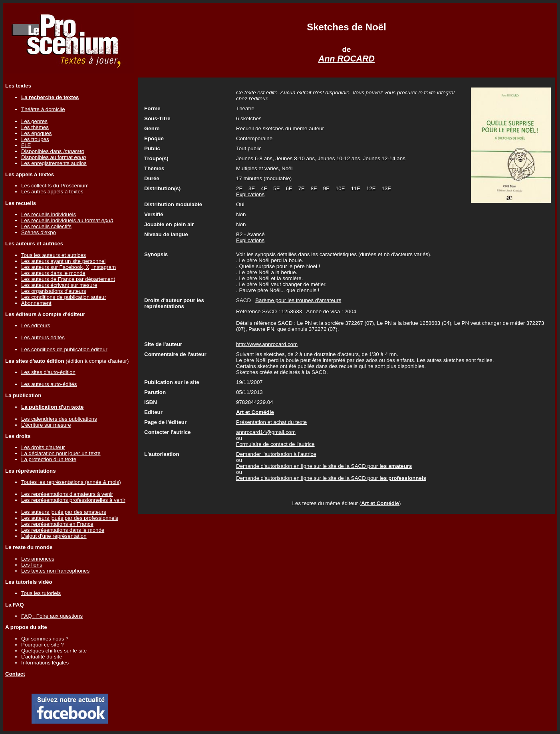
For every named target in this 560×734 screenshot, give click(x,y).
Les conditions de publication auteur (64, 297)
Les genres (34, 121)
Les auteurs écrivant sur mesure (59, 285)
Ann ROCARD (347, 59)
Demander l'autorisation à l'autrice (276, 454)
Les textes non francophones (55, 571)
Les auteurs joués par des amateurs (64, 512)
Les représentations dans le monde (63, 530)
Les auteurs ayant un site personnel (63, 261)
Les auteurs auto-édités (49, 384)
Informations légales (45, 663)
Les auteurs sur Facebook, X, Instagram (69, 267)
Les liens (32, 565)
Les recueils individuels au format (67, 220)
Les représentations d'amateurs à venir (67, 494)
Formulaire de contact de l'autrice (275, 444)
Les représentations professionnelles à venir (73, 500)
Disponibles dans (53, 151)
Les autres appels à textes (52, 192)
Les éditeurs (36, 325)
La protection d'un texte (49, 459)
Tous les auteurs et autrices (54, 255)
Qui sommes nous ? (45, 639)
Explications (250, 194)
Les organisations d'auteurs (54, 291)
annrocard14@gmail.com (266, 432)
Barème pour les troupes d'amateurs (298, 300)
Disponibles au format (54, 157)
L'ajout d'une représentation (54, 536)
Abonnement (36, 303)
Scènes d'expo (39, 232)
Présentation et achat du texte (271, 422)
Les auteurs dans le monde (53, 273)
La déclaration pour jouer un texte (61, 453)
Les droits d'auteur (43, 447)
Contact (15, 674)
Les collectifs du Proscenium (55, 186)
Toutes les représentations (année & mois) (71, 482)
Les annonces (38, 559)
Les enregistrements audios (54, 163)
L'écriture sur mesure (46, 425)
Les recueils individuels (49, 214)
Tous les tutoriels (41, 593)
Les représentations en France (57, 524)
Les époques (36, 133)
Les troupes (35, 139)
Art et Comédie (380, 503)
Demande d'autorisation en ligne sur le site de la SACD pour (324, 466)
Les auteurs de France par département (68, 279)
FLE (26, 145)
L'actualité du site (42, 657)
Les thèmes (35, 127)
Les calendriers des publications (59, 419)
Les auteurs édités (43, 337)
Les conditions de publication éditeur (64, 349)
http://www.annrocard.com (267, 344)
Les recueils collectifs (46, 226)
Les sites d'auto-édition (48, 372)
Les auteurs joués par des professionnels (70, 518)
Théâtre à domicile (43, 109)
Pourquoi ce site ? (43, 645)
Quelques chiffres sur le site (54, 651)
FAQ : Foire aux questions (52, 616)
